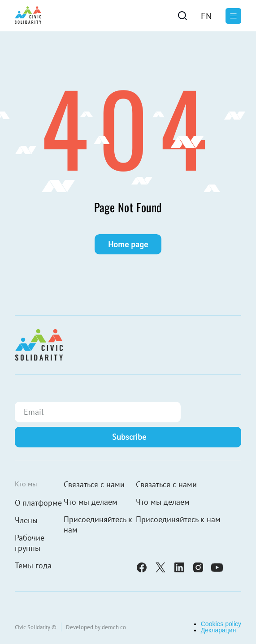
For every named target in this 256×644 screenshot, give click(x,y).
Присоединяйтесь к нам (98, 524)
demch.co (114, 627)
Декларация (219, 630)
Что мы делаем (91, 502)
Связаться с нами (94, 484)
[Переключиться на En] (206, 16)
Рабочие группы (30, 543)
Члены (26, 520)
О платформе (38, 503)
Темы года (33, 565)
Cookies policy (221, 624)
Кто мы (26, 484)
